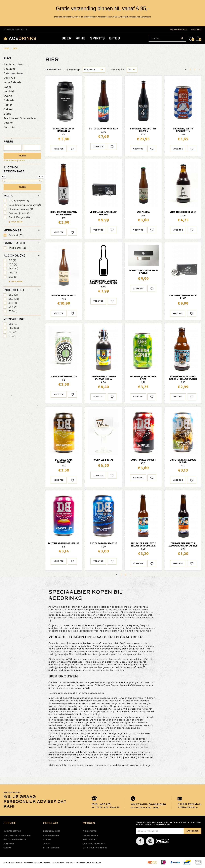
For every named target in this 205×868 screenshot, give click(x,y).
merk (8, 196)
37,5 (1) (13, 303)
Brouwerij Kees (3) (20, 213)
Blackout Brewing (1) (21, 209)
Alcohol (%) (14, 256)
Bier (7, 58)
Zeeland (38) (16, 235)
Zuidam (47, 844)
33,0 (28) (14, 299)
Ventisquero (90, 839)
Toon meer (17, 222)
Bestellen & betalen (15, 839)
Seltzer (8, 109)
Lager (7, 87)
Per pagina (117, 70)
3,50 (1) (13, 277)
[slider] (4, 180)
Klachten (9, 844)
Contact (8, 848)
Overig (8, 96)
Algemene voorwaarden (37, 863)
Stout (7, 114)
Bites (115, 38)
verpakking (14, 319)
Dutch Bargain (51, 835)
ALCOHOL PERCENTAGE (14, 169)
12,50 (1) (13, 268)
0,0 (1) (12, 260)
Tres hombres (90, 835)
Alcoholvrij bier (13, 64)
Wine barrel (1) (17, 248)
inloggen (196, 29)
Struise (47, 839)
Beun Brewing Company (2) (25, 205)
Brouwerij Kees (52, 831)
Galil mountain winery (95, 848)
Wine (81, 38)
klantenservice (178, 29)
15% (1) (13, 273)
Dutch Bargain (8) (19, 217)
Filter (22, 156)
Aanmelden (193, 831)
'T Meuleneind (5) (19, 201)
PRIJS (8, 142)
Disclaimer (58, 863)
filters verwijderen (14, 160)
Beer (66, 38)
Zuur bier (10, 127)
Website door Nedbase (89, 863)
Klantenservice (12, 831)
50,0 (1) (13, 311)
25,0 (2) (13, 295)
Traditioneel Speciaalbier (20, 118)
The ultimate (90, 831)
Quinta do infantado (94, 844)
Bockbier (9, 69)
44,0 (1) (13, 307)
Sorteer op (73, 70)
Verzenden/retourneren (17, 835)
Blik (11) (13, 324)
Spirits (97, 38)
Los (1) (12, 336)
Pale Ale (9, 100)
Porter (8, 105)
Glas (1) (13, 332)
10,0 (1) (13, 264)
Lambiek (9, 91)
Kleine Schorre (52, 848)
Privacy (70, 863)
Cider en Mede (13, 73)
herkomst (13, 230)
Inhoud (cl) (14, 290)
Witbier (8, 123)
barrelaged (14, 243)
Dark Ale (9, 78)
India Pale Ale (12, 82)
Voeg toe (59, 149)
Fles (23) (14, 328)
